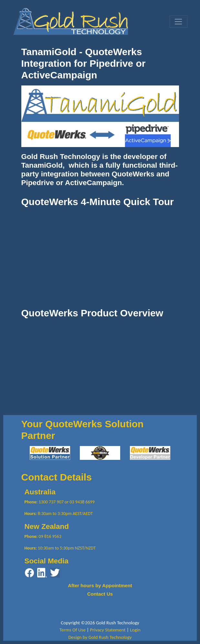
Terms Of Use (73, 630)
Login (135, 630)
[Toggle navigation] (178, 22)
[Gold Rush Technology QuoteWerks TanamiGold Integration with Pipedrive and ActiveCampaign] (71, 21)
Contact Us (100, 594)
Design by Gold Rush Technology (100, 637)
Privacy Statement (108, 630)
